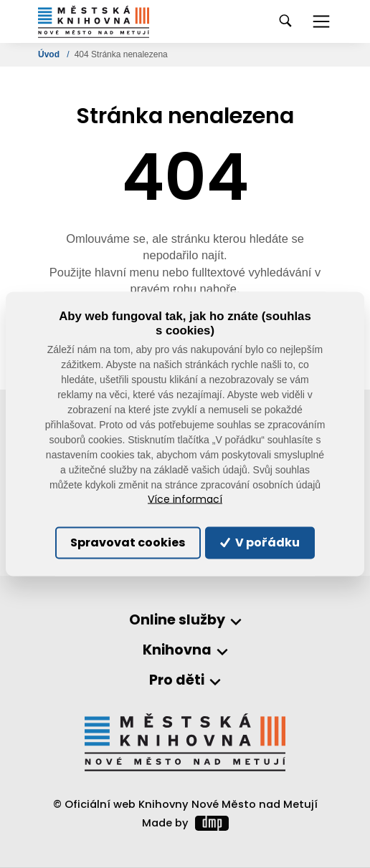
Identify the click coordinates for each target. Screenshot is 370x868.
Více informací (185, 500)
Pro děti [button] (177, 681)
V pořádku (260, 542)
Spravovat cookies (128, 542)
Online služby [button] (177, 621)
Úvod (50, 54)
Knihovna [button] (177, 651)
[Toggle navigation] (321, 21)
